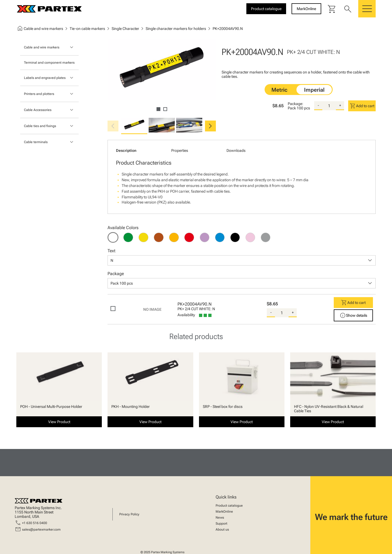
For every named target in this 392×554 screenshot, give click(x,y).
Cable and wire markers (42, 47)
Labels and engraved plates (45, 78)
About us (222, 530)
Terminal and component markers (49, 63)
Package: (295, 104)
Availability (186, 315)
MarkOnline (224, 512)
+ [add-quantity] (340, 105)
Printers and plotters (39, 94)
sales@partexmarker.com (41, 530)
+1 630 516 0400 (35, 523)
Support (221, 524)
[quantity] (329, 106)
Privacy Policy (129, 514)
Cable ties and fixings (40, 126)
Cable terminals (36, 142)
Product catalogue (229, 506)
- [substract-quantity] (318, 105)
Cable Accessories (38, 110)
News (220, 518)
